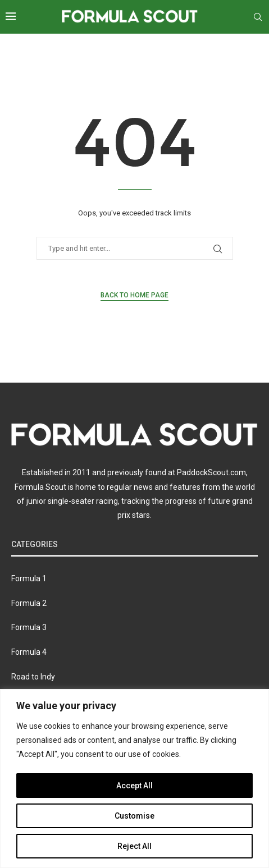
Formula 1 (29, 578)
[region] (134, 779)
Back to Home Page (134, 295)
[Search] (258, 17)
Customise (134, 816)
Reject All (134, 846)
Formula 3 (29, 627)
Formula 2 (29, 603)
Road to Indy (33, 677)
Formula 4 (29, 652)
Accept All (134, 786)
